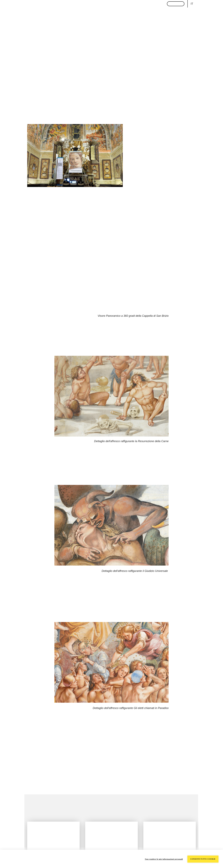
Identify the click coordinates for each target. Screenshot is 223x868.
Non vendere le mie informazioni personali (164, 859)
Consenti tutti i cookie (203, 859)
